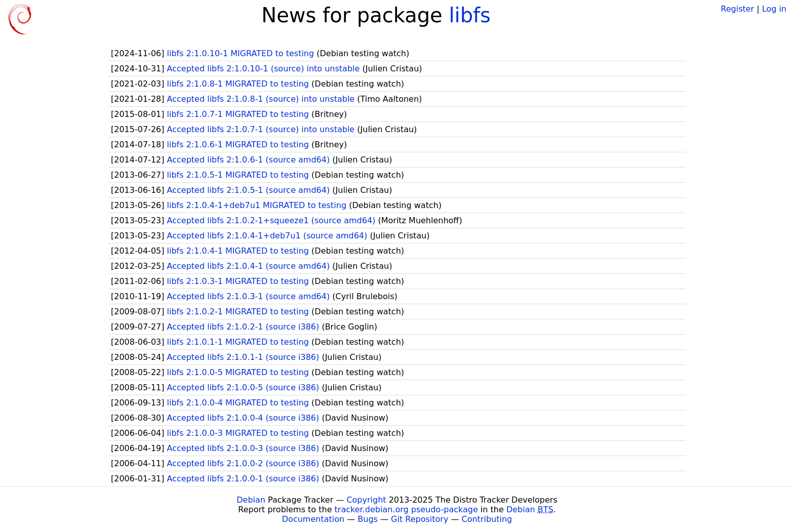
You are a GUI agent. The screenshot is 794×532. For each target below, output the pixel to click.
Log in (774, 9)
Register (737, 9)
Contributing (487, 519)
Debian (251, 500)
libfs (470, 15)
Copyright (366, 500)
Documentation (313, 519)
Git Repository (420, 519)
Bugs (368, 519)
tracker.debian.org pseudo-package (406, 509)
